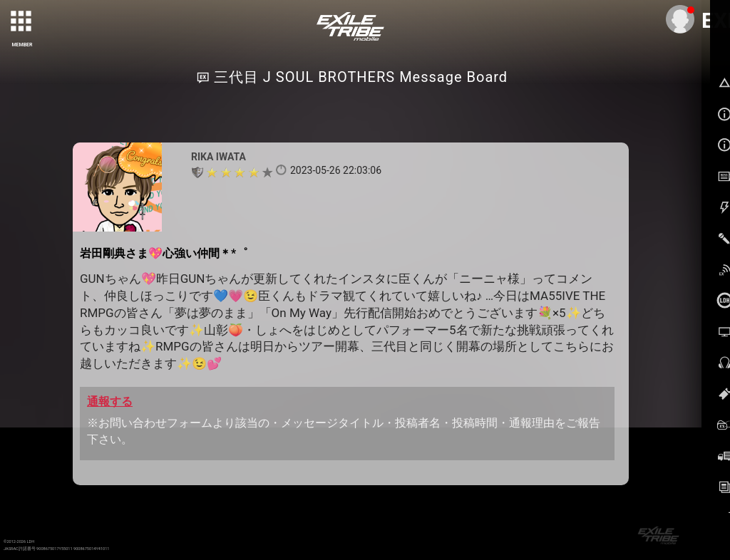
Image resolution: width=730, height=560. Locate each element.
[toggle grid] (22, 22)
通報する (110, 401)
